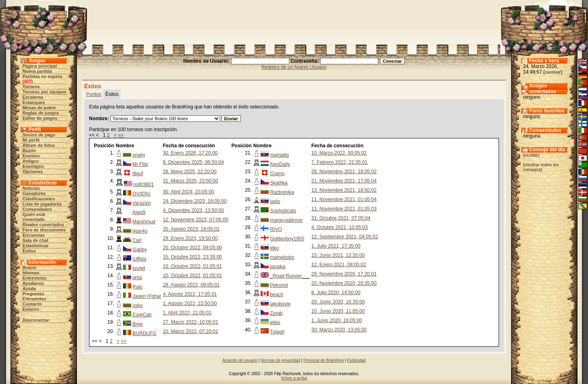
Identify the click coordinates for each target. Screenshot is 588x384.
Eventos (31, 156)
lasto (275, 202)
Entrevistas (35, 278)
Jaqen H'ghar (147, 296)
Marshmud (144, 222)
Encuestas (34, 235)
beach (277, 295)
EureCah (142, 315)
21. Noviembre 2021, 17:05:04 (344, 181)
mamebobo (282, 257)
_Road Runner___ (290, 276)
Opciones (33, 172)
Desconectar (36, 320)
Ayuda (29, 289)
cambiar (553, 72)
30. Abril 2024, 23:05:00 (188, 192)
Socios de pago (39, 135)
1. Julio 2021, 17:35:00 (336, 246)
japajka (278, 267)
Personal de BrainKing (324, 360)
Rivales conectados (44, 225)
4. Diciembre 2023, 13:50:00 (193, 210)
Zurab (276, 313)
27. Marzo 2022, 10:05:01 (190, 322)
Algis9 (139, 212)
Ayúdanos (33, 283)
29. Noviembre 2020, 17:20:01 (344, 274)
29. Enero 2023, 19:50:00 (190, 238)
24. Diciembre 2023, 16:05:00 (194, 201)
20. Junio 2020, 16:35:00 (338, 302)
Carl (137, 240)
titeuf (138, 174)
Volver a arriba (294, 378)
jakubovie (280, 304)
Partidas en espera (42, 76)
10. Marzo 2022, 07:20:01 (190, 331)
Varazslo (142, 203)
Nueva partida (37, 71)
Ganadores (34, 193)
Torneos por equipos (45, 92)
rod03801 (143, 185)
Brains (30, 267)
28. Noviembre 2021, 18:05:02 (344, 172)
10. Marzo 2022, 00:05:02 (339, 153)
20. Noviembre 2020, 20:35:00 (344, 283)
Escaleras (33, 97)
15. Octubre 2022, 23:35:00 (192, 257)
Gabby (139, 250)
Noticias (31, 188)
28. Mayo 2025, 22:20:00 (190, 172)
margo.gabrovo (286, 220)
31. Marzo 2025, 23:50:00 (190, 181)
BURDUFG (144, 333)
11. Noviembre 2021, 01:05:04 (344, 199)
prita (137, 278)
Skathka (279, 183)
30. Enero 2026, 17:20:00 (190, 153)
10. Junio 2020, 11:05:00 (338, 311)
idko (274, 248)
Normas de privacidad (280, 360)
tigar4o (140, 231)
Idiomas (31, 273)
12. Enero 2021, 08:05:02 (339, 265)
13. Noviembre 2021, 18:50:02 (344, 190)
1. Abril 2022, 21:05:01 (187, 313)
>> (121, 135)
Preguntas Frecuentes (35, 296)
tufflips (139, 259)
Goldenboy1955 (287, 239)
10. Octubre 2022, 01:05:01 (192, 266)
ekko (275, 322)
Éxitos (29, 251)
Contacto (32, 304)
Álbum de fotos (39, 145)
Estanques (34, 102)
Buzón (30, 151)
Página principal (40, 66)
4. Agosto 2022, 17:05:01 (190, 294)
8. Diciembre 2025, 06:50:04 (193, 162)
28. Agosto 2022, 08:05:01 (191, 285)
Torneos (31, 87)
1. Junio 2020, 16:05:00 (336, 320)
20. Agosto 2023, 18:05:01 (191, 229)
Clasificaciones (39, 199)
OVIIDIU (141, 194)
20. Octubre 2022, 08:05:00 (192, 248)
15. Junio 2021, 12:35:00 (338, 255)
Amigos (31, 161)
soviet (139, 268)
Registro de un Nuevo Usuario (294, 67)
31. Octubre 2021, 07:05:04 (341, 218)
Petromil (279, 285)
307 (28, 81)
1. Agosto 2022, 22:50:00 (190, 303)
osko (137, 306)
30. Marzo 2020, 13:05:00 (339, 330)
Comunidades (37, 209)
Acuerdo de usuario (240, 360)
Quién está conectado (34, 217)
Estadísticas (36, 246)
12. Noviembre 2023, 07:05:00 (195, 220)
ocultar (531, 155)
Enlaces (31, 309)
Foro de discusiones (44, 230)
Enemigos (33, 166)
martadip (279, 155)
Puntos (94, 94)
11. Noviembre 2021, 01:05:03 (344, 209)
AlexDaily (280, 164)
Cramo (277, 174)
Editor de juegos (40, 118)
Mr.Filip (140, 164)
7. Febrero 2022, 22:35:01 (339, 162)
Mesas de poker (39, 108)
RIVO (276, 229)
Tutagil (277, 332)
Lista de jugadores (42, 204)
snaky (139, 155)
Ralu (137, 287)
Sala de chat (36, 240)
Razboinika (282, 192)
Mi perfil (31, 140)
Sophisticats (283, 211)
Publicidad (356, 360)
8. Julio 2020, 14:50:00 (336, 293)
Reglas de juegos (41, 113)
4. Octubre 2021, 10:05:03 (339, 227)
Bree (137, 324)
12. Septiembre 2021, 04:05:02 (345, 237)
